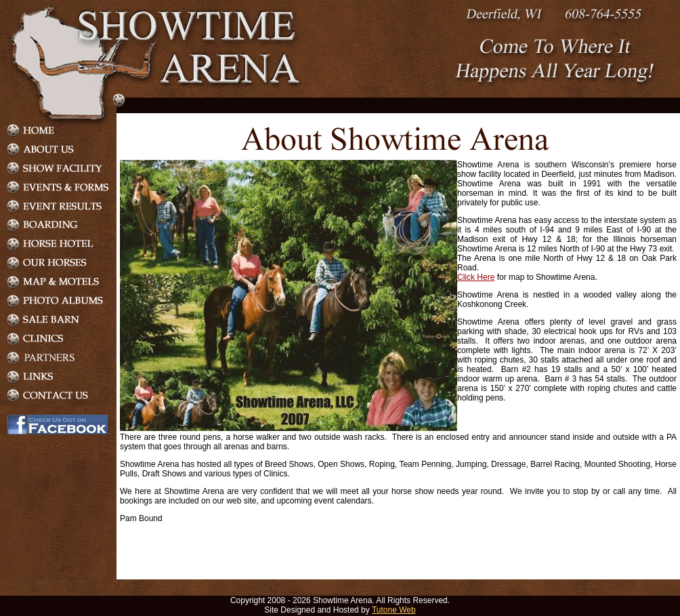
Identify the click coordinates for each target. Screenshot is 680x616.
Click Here (476, 277)
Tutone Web (394, 610)
